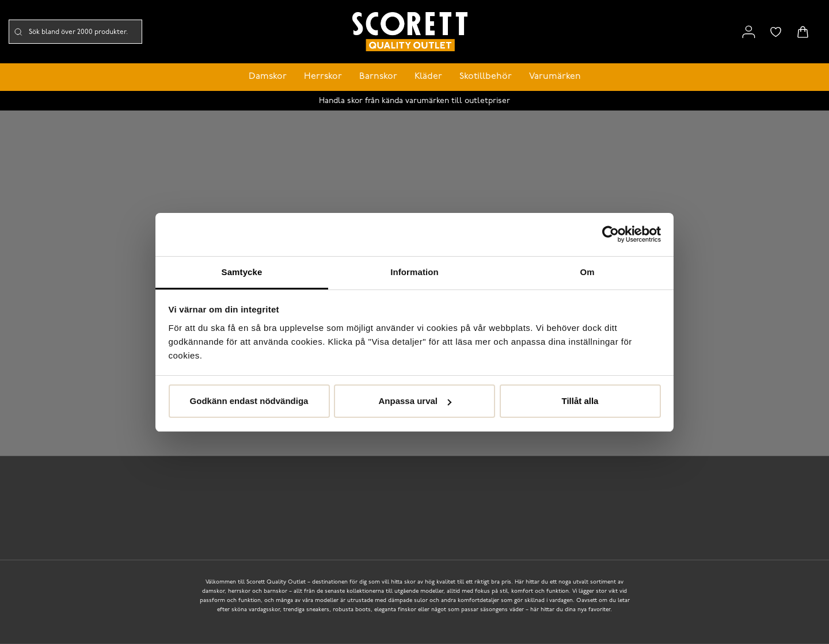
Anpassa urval (415, 401)
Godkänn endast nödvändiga (249, 401)
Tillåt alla (580, 401)
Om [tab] (587, 272)
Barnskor (378, 77)
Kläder (428, 77)
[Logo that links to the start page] (410, 32)
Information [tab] (414, 272)
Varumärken (555, 77)
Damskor (268, 77)
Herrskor (323, 77)
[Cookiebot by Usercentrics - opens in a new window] (611, 234)
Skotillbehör (486, 77)
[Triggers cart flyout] (803, 32)
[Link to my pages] (749, 32)
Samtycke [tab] (242, 272)
